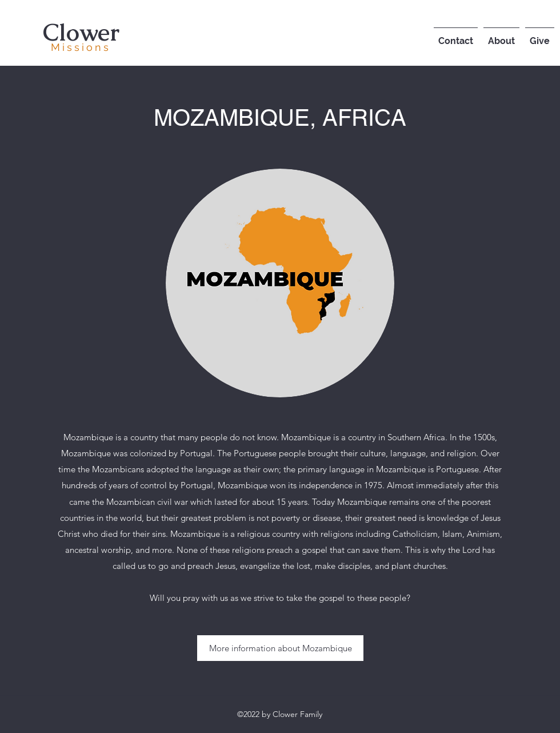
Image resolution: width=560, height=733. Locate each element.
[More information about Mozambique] (280, 648)
